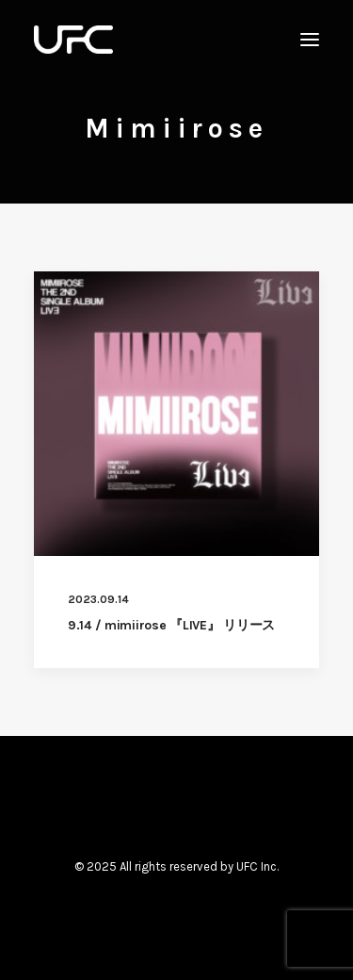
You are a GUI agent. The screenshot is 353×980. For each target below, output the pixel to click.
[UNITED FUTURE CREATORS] (73, 40)
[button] (310, 40)
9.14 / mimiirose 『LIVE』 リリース (171, 625)
